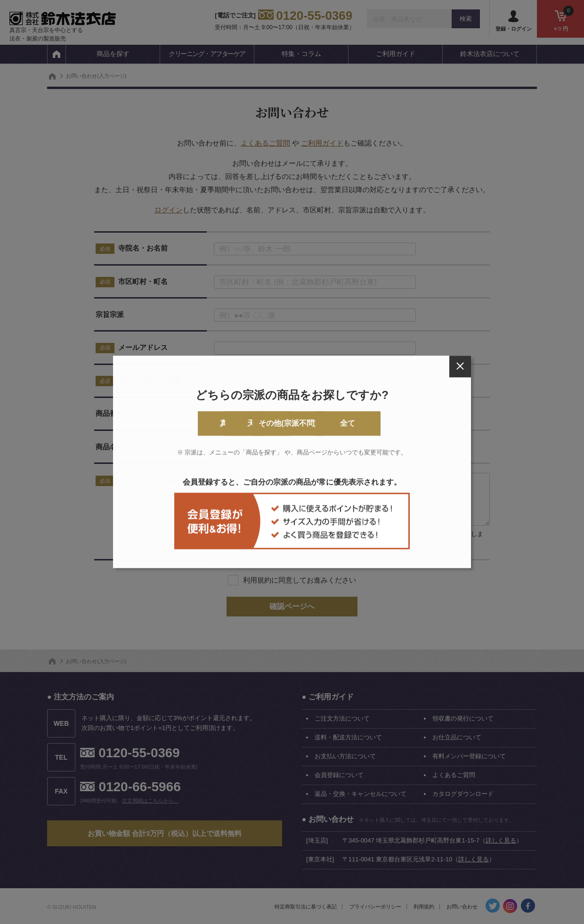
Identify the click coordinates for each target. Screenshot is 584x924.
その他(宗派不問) (330, 424)
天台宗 (254, 424)
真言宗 (178, 424)
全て (406, 424)
